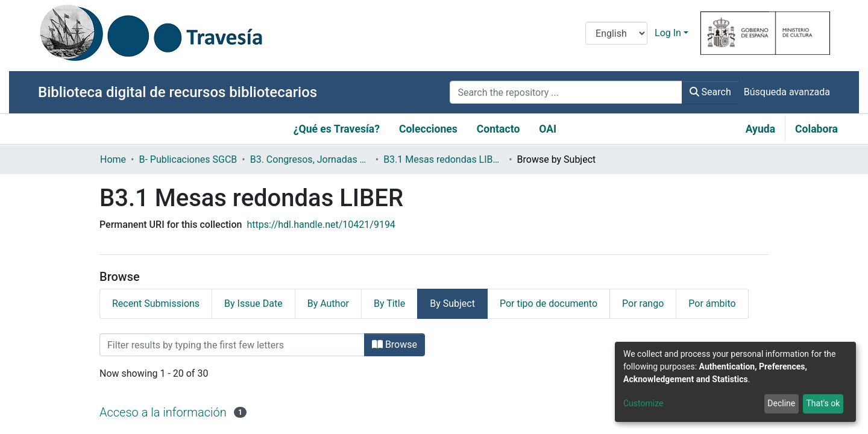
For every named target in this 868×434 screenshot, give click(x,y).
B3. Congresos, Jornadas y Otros (310, 159)
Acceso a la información (163, 412)
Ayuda (760, 129)
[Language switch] (616, 33)
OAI (548, 129)
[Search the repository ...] (566, 92)
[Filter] (232, 345)
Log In (668, 33)
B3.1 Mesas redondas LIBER (444, 159)
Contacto (498, 129)
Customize (643, 403)
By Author (328, 303)
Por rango (643, 303)
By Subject (452, 303)
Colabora (816, 129)
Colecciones (428, 129)
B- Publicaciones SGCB (188, 159)
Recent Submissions (156, 303)
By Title (389, 303)
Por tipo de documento (549, 303)
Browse (395, 344)
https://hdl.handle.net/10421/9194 (321, 225)
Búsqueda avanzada (787, 92)
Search (710, 92)
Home (113, 159)
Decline (781, 403)
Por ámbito (712, 303)
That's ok (823, 403)
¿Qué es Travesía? (337, 129)
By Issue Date (253, 303)
